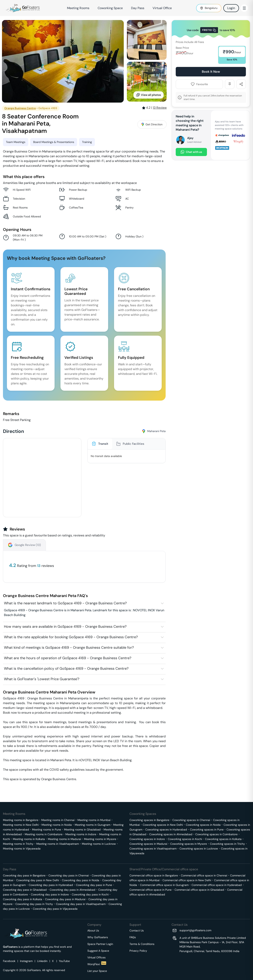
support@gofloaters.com (195, 930)
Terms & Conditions (142, 944)
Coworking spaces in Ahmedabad (171, 834)
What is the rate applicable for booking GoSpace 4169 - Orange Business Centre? (71, 637)
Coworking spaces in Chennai (191, 820)
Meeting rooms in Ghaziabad (82, 830)
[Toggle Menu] (244, 8)
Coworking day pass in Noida (81, 880)
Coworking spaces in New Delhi (163, 825)
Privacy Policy (138, 951)
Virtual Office (162, 8)
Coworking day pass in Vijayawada (55, 909)
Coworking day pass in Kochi (90, 894)
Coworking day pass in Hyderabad (51, 885)
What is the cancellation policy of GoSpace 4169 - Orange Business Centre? (66, 669)
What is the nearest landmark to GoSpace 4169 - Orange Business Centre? (65, 603)
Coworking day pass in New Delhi (38, 880)
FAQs (133, 937)
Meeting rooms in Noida (57, 825)
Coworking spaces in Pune (207, 830)
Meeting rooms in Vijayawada (22, 849)
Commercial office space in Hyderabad (217, 885)
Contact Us (137, 930)
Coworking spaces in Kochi (185, 839)
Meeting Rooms (78, 8)
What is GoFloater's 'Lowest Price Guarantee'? (42, 679)
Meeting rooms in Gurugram (93, 825)
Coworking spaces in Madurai (148, 844)
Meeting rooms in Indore (81, 834)
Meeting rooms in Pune (47, 830)
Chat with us (191, 152)
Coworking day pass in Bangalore (24, 875)
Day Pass (138, 8)
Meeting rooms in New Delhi (21, 825)
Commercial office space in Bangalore (154, 875)
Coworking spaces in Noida (203, 825)
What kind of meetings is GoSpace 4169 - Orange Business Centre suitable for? (69, 648)
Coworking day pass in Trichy (34, 904)
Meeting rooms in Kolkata (29, 839)
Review (160, 108)
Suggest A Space (98, 951)
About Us (93, 930)
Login (231, 8)
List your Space (97, 971)
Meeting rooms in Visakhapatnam (58, 844)
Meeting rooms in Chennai (58, 820)
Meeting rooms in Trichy (18, 844)
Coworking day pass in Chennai (69, 875)
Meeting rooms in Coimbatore (44, 834)
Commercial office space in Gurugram (164, 885)
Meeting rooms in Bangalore (21, 820)
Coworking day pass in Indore (50, 894)
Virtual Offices (96, 957)
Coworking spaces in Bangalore (149, 820)
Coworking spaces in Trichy (227, 844)
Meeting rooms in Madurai (64, 839)
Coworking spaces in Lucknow (199, 849)
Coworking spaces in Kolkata (223, 839)
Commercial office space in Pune (151, 890)
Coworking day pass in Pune (94, 885)
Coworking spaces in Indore (147, 839)
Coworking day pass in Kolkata (23, 899)
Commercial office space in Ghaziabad (199, 890)
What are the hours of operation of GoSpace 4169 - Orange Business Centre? (68, 658)
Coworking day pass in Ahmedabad (72, 890)
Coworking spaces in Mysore (189, 844)
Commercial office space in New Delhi (187, 880)
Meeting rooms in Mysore (100, 839)
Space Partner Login (100, 944)
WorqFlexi (97, 964)
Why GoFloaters (98, 937)
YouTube (64, 961)
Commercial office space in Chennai (204, 875)
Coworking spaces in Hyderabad (166, 830)
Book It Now (211, 72)
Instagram (26, 961)
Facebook (9, 961)
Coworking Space (110, 8)
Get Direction (152, 124)
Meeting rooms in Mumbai (94, 820)
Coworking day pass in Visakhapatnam (81, 904)
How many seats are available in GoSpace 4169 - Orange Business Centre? (65, 627)
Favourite (199, 84)
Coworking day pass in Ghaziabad (25, 890)
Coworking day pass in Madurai (65, 899)
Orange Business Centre (20, 108)
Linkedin (42, 961)
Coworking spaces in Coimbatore (216, 834)
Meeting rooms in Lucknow (99, 844)
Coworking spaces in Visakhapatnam (153, 849)
